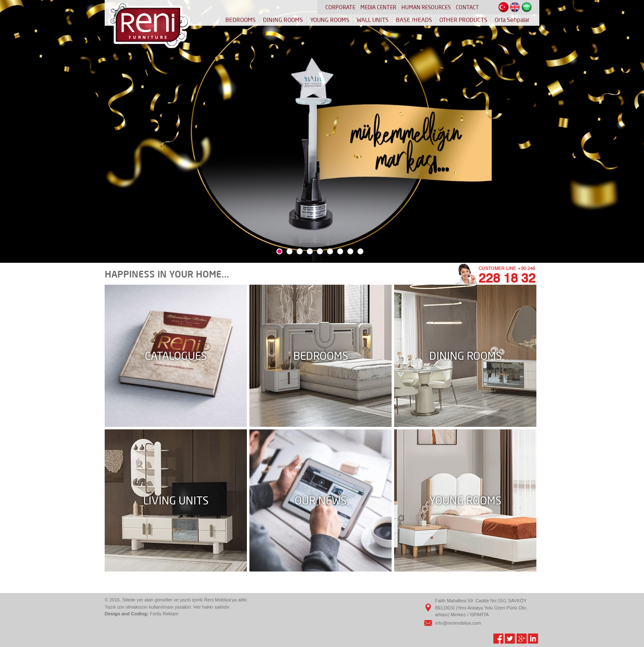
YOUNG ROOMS (330, 20)
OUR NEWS (321, 500)
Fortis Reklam (164, 614)
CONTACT (467, 7)
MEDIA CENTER (378, 7)
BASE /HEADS (414, 20)
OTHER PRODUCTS (463, 20)
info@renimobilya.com (458, 623)
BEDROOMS (241, 20)
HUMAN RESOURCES (426, 7)
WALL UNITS (373, 20)
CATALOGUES (176, 356)
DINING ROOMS (283, 20)
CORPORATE (340, 7)
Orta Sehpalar (512, 20)
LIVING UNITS (176, 500)
